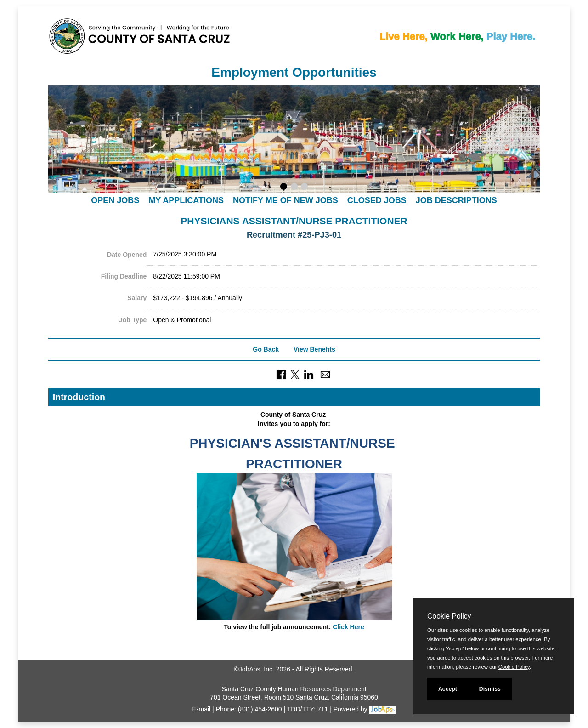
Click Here (348, 627)
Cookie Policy (449, 616)
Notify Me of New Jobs (286, 200)
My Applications (186, 200)
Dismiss (490, 689)
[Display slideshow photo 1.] (284, 188)
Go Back (266, 349)
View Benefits (314, 349)
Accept (448, 689)
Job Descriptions (456, 200)
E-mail (202, 709)
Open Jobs (115, 200)
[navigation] (294, 200)
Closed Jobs (377, 200)
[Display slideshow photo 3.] (304, 188)
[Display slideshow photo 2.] (294, 188)
